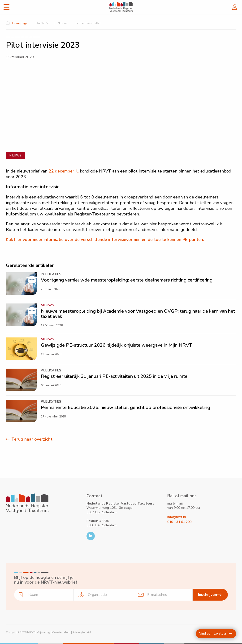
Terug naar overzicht (32, 439)
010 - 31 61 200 (179, 522)
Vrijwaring (43, 632)
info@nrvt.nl (177, 517)
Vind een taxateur (216, 633)
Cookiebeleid (61, 632)
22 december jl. (64, 171)
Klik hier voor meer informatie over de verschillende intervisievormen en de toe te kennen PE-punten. (105, 240)
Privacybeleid (82, 632)
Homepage (20, 23)
